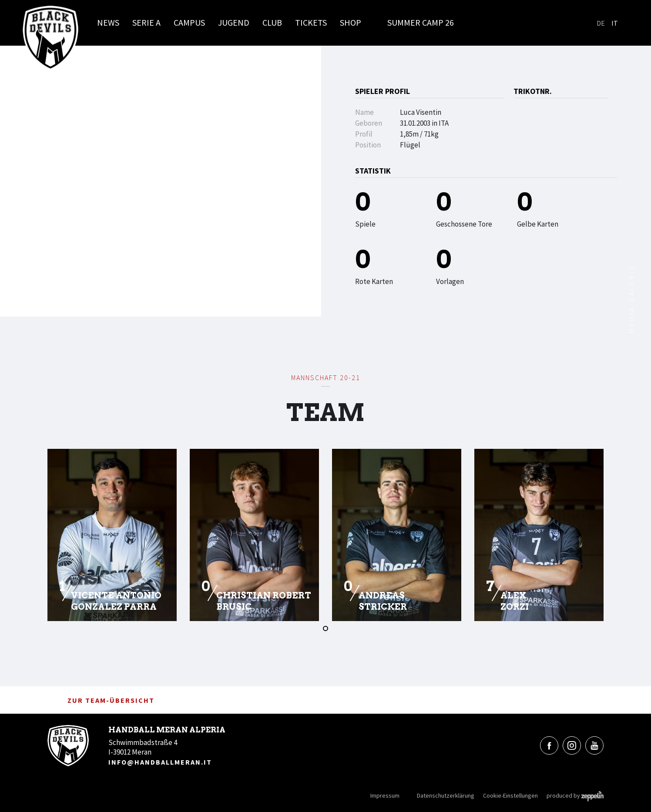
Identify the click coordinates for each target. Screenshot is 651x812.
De (601, 23)
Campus (189, 22)
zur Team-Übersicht (101, 700)
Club (272, 22)
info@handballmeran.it (160, 762)
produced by (575, 795)
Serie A (146, 22)
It (615, 23)
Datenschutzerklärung (446, 795)
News (108, 22)
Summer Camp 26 (421, 22)
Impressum (385, 795)
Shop (351, 22)
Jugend (234, 22)
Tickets (311, 22)
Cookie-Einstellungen (510, 795)
